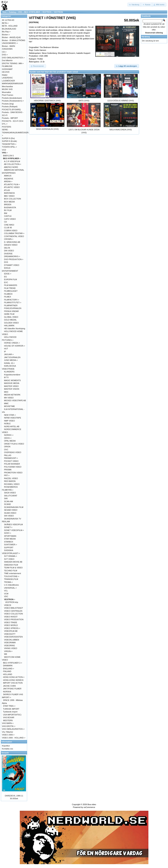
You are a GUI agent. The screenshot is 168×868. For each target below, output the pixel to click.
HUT (6, 349)
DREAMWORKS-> (12, 256)
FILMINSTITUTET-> (13, 302)
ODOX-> (8, 438)
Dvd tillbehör (7, 60)
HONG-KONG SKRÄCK (13, 680)
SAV (6, 498)
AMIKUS (8, 176)
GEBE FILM (9, 314)
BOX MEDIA (9, 202)
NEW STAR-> (10, 415)
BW (6, 213)
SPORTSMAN (10, 536)
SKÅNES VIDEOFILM (13, 524)
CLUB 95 (8, 228)
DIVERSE (8, 254)
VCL (6, 591)
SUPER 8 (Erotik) (9, 141)
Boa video (92, 804)
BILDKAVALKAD (9, 29)
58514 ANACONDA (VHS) (121, 130)
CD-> (4, 52)
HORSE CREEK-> (12, 343)
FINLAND (7, 671)
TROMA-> (8, 582)
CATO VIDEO (10, 219)
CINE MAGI (9, 225)
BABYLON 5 (8, 156)
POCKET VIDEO (11, 461)
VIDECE (8, 605)
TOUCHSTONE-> (12, 576)
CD (5, 222)
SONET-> (8, 527)
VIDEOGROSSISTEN (13, 637)
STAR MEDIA (10, 539)
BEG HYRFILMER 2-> (13, 663)
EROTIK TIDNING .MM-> (13, 63)
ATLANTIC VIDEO (12, 187)
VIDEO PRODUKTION (14, 619)
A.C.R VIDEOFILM (12, 161)
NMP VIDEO (9, 421)
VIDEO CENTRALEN (13, 611)
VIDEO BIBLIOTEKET (13, 608)
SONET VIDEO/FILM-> (14, 530)
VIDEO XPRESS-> (12, 628)
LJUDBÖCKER (8, 81)
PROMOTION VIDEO (13, 473)
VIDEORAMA (10, 643)
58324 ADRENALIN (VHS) (47, 129)
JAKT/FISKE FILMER (12, 689)
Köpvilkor (6, 746)
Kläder (5, 75)
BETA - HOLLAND (10, 26)
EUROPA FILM (10, 279)
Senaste (5, 753)
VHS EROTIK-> (9, 726)
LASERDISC (7, 78)
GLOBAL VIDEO (11, 317)
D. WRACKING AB (12, 242)
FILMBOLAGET (11, 291)
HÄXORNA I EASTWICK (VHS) (47, 101)
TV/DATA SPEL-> (9, 147)
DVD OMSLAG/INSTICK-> (13, 58)
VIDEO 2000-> (8, 735)
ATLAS (7, 190)
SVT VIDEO (9, 559)
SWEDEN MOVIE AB (13, 562)
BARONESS (9, 193)
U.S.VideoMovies (11, 585)
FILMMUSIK (7, 66)
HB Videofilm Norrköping (15, 329)
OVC (6, 450)
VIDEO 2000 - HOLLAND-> (14, 738)
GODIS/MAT (7, 69)
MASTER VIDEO (11, 386)
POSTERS (7, 127)
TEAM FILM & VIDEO (13, 568)
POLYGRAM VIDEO (13, 467)
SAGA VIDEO (10, 493)
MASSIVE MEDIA (12, 383)
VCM (6, 594)
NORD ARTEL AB (12, 426)
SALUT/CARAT (11, 496)
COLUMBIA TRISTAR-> (14, 233)
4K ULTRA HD (8, 20)
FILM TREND (10, 288)
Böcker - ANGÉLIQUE (11, 37)
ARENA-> (8, 181)
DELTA (7, 248)
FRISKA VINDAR (11, 311)
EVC (6, 282)
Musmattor (6, 92)
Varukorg (146, 37)
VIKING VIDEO (11, 648)
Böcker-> (6, 35)
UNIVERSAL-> (10, 588)
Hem (5, 12)
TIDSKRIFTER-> (9, 144)
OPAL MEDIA (10, 441)
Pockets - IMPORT (10, 118)
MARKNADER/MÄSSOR (13, 83)
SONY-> (8, 533)
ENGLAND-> (8, 669)
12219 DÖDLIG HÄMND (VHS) (121, 101)
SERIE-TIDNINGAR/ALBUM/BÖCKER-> (15, 132)
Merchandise (7, 86)
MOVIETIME (9, 406)
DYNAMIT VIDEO (12, 265)
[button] (134, 5)
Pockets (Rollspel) (10, 107)
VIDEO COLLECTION (13, 614)
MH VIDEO (9, 398)
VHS (20, 12)
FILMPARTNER (11, 305)
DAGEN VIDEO (11, 245)
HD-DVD (6, 72)
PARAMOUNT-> (11, 458)
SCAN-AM (8, 501)
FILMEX (8, 297)
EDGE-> (8, 274)
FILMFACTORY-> (12, 300)
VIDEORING (9, 645)
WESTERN (8, 720)
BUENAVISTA (10, 207)
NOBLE (7, 424)
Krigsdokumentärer (12, 375)
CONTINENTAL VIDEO (14, 236)
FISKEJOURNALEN (13, 308)
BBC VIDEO (9, 196)
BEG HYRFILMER (32, 12)
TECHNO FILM (11, 571)
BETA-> (5, 23)
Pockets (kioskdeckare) (12, 98)
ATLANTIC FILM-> (12, 184)
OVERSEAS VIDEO (13, 452)
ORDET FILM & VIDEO (14, 444)
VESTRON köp (12, 602)
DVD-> (5, 55)
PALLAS (8, 455)
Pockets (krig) (8, 104)
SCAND (7, 504)
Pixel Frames (8, 95)
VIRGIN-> (8, 651)
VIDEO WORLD (11, 625)
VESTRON (47, 12)
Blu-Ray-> (6, 32)
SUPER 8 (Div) (8, 138)
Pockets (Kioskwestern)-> (13, 101)
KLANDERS (9, 372)
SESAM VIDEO (11, 510)
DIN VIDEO (9, 251)
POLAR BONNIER (12, 464)
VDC (6, 596)
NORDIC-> (9, 435)
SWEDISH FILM (11, 565)
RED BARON (10, 481)
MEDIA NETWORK (12, 395)
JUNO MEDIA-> (11, 360)
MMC (6, 403)
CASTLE (8, 216)
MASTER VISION (12, 389)
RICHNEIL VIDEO (12, 484)
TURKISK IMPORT (11, 709)
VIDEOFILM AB (11, 631)
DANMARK (8, 666)
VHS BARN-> (8, 723)
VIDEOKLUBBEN (12, 640)
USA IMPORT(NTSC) (12, 715)
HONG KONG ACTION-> (14, 677)
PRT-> (7, 475)
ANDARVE (9, 179)
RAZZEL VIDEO (11, 478)
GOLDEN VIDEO (11, 323)
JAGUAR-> (9, 354)
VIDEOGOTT (10, 634)
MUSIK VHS (7, 89)
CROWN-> (9, 239)
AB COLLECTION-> (13, 164)
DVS (6, 262)
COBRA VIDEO (11, 231)
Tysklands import (10, 712)
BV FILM (8, 210)
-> (5, 153)
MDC (6, 392)
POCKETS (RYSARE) (11, 110)
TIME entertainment (13, 573)
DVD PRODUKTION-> (14, 259)
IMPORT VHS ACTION (13, 683)
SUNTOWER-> (10, 545)
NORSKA (7, 692)
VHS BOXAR (9, 717)
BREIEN (8, 205)
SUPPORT (9, 548)
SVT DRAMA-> (10, 556)
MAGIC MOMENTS (12, 380)
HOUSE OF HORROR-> (14, 346)
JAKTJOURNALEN (12, 357)
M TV (6, 377)
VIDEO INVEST (11, 617)
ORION (7, 447)
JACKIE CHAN (9, 686)
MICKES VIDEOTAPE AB (15, 400)
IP (5, 352)
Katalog (12, 12)
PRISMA (8, 470)
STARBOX (9, 542)
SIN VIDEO (9, 516)
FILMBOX (8, 294)
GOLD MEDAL (10, 320)
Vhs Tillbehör (8, 732)
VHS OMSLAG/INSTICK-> (13, 729)
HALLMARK (9, 326)
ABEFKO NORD (11, 167)
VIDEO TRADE (10, 622)
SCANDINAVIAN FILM (14, 507)
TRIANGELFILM (11, 579)
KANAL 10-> (9, 363)
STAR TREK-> (9, 706)
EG (5, 277)
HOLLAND (8, 674)
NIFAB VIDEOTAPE (13, 418)
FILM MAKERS (11, 285)
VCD (4, 150)
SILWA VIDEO (10, 513)
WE (6, 654)
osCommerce (89, 807)
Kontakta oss (8, 749)
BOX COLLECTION (13, 199)
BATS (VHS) (84, 101)
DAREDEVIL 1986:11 (14, 796)
